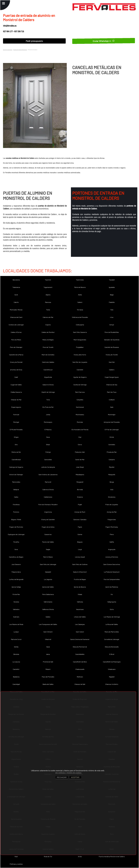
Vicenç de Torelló (112, 355)
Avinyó (112, 325)
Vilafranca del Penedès (80, 317)
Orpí (80, 437)
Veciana (16, 602)
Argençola (112, 549)
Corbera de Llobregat (16, 325)
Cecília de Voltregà (80, 385)
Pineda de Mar (112, 452)
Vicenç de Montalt (16, 362)
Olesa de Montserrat (80, 647)
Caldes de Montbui (48, 332)
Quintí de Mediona (112, 587)
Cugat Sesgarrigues (112, 377)
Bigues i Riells (16, 519)
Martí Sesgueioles (80, 340)
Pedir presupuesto (34, 41)
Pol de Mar (16, 594)
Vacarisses (80, 609)
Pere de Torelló (48, 347)
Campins (112, 460)
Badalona (16, 677)
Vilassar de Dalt (80, 684)
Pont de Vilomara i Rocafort (48, 504)
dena (48, 654)
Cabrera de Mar (48, 317)
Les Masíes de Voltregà (112, 617)
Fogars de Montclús (16, 527)
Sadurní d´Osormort (80, 572)
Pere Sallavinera (48, 594)
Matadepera (80, 474)
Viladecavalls (80, 669)
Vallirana (80, 602)
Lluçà (80, 549)
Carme (80, 534)
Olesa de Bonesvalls (112, 647)
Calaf (16, 377)
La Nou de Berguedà (16, 579)
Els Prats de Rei (48, 407)
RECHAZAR (62, 777)
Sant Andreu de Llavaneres (48, 474)
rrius (112, 317)
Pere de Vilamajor (16, 347)
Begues (80, 542)
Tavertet (48, 280)
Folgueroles (112, 519)
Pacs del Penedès (48, 677)
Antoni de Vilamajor (16, 474)
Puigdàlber (80, 347)
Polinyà (48, 452)
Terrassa (80, 310)
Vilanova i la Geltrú (112, 684)
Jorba (48, 415)
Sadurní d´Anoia (48, 385)
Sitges (16, 437)
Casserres (48, 534)
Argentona (48, 512)
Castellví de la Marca (16, 355)
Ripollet (112, 467)
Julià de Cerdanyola (48, 467)
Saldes (48, 617)
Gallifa (112, 542)
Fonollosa (16, 504)
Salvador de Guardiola (112, 340)
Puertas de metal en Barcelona (20, 50)
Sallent (80, 302)
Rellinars (80, 677)
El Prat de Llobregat (112, 430)
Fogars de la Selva (48, 527)
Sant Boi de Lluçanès (80, 362)
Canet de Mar (80, 460)
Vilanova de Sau (112, 385)
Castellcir (16, 669)
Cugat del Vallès (16, 385)
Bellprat (16, 489)
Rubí (16, 856)
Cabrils (16, 302)
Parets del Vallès (48, 542)
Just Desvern (16, 564)
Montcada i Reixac (16, 310)
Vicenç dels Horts (80, 355)
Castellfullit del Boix (80, 662)
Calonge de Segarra (16, 467)
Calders (112, 370)
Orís (16, 445)
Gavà (48, 647)
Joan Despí (80, 467)
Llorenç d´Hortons (112, 557)
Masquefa (112, 474)
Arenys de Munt (80, 512)
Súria (112, 609)
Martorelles (16, 482)
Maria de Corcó (16, 639)
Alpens (48, 295)
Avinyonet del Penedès (112, 422)
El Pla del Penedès (16, 430)
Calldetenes (48, 497)
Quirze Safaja (16, 587)
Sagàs (48, 549)
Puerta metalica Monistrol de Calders (112, 856)
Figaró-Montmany (112, 527)
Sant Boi (112, 362)
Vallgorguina (112, 602)
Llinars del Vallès (80, 617)
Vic (112, 594)
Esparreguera (16, 407)
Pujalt (80, 504)
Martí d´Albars (48, 557)
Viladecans (112, 669)
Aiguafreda (48, 377)
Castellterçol (48, 370)
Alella (80, 295)
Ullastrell (48, 639)
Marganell (80, 482)
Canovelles (48, 460)
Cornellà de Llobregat (112, 639)
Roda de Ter (48, 856)
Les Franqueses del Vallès (48, 624)
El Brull (112, 654)
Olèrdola (16, 654)
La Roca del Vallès (112, 624)
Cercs (80, 445)
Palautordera (16, 572)
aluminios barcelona (8, 50)
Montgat (16, 422)
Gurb (16, 295)
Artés (80, 856)
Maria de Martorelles (112, 632)
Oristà (112, 437)
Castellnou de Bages (16, 557)
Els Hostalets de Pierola (80, 430)
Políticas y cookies (16, 864)
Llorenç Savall (80, 557)
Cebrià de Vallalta (48, 362)
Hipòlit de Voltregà (48, 392)
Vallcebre (16, 609)
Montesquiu (48, 422)
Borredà (80, 489)
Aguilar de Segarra (80, 377)
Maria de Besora (80, 287)
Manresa (48, 302)
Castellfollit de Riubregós (112, 662)
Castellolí (80, 370)
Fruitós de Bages (80, 579)
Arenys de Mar (112, 512)
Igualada (112, 287)
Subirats (16, 617)
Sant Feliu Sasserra (80, 332)
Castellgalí (16, 684)
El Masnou (48, 430)
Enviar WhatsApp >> (104, 41)
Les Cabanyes (80, 624)
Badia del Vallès (48, 684)
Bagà (112, 295)
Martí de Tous (112, 392)
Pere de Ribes (16, 340)
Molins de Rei (16, 452)
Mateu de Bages (48, 340)
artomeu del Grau (16, 370)
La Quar (16, 632)
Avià (112, 489)
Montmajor (112, 415)
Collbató (112, 400)
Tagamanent (48, 287)
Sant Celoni (80, 632)
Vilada (80, 594)
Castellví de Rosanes (112, 347)
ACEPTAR (75, 777)
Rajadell (112, 677)
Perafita (16, 542)
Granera (80, 497)
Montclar (80, 422)
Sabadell (48, 572)
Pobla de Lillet (80, 452)
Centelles (112, 445)
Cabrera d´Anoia (48, 489)
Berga (112, 482)
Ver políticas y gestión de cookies (68, 773)
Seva (48, 437)
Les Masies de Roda (16, 624)
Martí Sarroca (80, 392)
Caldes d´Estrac (16, 332)
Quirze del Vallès (48, 587)
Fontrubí (16, 415)
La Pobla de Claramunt (112, 572)
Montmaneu (80, 415)
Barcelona (16, 280)
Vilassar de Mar (16, 400)
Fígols (80, 527)
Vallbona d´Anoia (48, 609)
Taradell (112, 280)
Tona (48, 400)
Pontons (16, 512)
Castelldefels (80, 654)
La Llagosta (48, 579)
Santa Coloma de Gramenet (80, 639)
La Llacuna (16, 662)
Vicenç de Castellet (48, 519)
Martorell (48, 482)
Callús (16, 497)
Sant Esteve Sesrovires (112, 564)
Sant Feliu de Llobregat (48, 564)
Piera (112, 534)
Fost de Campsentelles (112, 579)
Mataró (48, 669)
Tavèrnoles (80, 280)
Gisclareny (112, 497)
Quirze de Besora (80, 587)
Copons (48, 325)
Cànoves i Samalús (80, 519)
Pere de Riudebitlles (112, 332)
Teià (112, 310)
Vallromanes (48, 602)
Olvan (48, 445)
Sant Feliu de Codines (80, 564)
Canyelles (80, 400)
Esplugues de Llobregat (16, 534)
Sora (16, 549)
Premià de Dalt (48, 662)
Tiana (48, 310)
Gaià (112, 407)
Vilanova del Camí (16, 317)
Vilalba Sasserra (16, 392)
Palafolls (112, 302)
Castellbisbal (16, 460)
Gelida (16, 647)
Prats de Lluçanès (112, 504)
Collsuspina (80, 325)
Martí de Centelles (48, 355)
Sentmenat (80, 407)
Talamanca (16, 287)
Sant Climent (48, 632)
